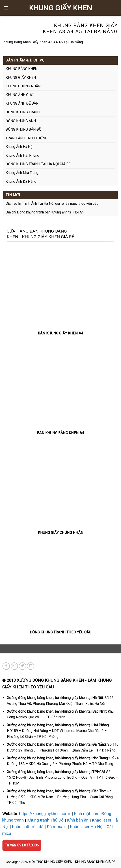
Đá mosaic (57, 827)
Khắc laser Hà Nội (87, 827)
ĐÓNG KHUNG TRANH (23, 112)
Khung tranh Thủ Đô (45, 820)
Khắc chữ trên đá (28, 827)
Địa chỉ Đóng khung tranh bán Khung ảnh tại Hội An (45, 212)
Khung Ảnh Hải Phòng (22, 155)
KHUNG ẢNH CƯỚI (20, 95)
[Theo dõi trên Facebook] (6, 666)
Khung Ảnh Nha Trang (22, 173)
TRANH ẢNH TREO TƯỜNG (26, 138)
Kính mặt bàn (86, 814)
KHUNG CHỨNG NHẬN (23, 86)
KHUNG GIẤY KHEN (60, 8)
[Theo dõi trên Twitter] (23, 666)
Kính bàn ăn (78, 820)
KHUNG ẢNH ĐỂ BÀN (22, 103)
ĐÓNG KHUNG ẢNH (21, 121)
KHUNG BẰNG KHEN (22, 69)
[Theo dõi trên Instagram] (14, 666)
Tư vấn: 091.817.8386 (22, 845)
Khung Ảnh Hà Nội (19, 147)
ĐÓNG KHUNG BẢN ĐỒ (24, 129)
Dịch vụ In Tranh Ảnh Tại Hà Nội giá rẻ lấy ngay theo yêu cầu (52, 203)
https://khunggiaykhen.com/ (45, 814)
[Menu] (6, 8)
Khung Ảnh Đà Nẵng (21, 181)
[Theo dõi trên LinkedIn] (31, 666)
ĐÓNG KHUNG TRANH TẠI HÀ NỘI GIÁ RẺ (38, 164)
